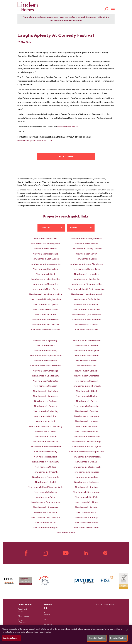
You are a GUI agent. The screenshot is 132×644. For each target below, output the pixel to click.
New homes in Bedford (87, 346)
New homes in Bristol (87, 361)
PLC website (47, 614)
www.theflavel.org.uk (68, 127)
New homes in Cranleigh (45, 386)
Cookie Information (22, 621)
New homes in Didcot (87, 391)
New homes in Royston (86, 487)
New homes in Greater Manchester (86, 264)
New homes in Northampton (87, 457)
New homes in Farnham (46, 406)
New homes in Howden (86, 422)
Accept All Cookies (97, 638)
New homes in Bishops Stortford (46, 356)
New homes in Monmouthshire (87, 285)
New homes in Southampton (46, 503)
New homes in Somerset (86, 305)
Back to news (66, 157)
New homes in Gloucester (87, 406)
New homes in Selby (45, 497)
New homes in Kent (46, 274)
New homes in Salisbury (45, 492)
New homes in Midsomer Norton (45, 447)
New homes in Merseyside (45, 285)
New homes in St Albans (87, 503)
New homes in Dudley (87, 396)
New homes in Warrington (46, 528)
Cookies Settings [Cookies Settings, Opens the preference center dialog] (10, 638)
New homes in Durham (45, 401)
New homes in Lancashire (87, 274)
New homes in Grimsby (86, 412)
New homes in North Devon (45, 290)
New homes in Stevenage (46, 508)
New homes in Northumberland (86, 295)
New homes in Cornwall (45, 249)
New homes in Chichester (87, 376)
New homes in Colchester (46, 381)
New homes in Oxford (45, 467)
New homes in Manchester (45, 442)
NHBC (46, 620)
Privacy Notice (23, 616)
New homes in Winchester (86, 528)
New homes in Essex (86, 259)
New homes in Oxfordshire (86, 300)
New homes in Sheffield (86, 497)
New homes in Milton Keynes (87, 447)
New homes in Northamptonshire (46, 295)
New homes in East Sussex (46, 259)
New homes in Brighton (45, 361)
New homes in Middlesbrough (86, 442)
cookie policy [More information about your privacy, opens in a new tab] (45, 632)
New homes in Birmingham (86, 351)
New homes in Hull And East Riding (46, 427)
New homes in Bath (45, 346)
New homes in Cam (87, 366)
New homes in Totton (46, 523)
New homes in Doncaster (45, 396)
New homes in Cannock (87, 371)
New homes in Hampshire (45, 269)
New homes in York (66, 533)
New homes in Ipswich (87, 427)
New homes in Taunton (46, 513)
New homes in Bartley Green (86, 341)
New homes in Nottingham (46, 462)
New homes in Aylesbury (45, 341)
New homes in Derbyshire (46, 254)
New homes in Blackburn (87, 356)
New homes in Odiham (86, 462)
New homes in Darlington (45, 391)
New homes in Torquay (87, 518)
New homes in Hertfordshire (87, 269)
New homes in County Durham (87, 249)
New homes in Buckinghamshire (86, 239)
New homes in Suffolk (45, 315)
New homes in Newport (45, 457)
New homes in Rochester (87, 482)
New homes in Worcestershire (45, 330)
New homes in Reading (87, 477)
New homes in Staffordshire (87, 310)
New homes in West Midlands (87, 320)
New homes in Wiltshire (87, 325)
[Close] (127, 630)
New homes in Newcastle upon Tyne (87, 452)
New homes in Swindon (87, 508)
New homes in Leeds (46, 432)
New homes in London (45, 437)
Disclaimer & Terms (22, 610)
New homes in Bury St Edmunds (45, 366)
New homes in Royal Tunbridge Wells (46, 487)
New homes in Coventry (87, 381)
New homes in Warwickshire (46, 320)
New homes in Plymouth (46, 472)
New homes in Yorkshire (86, 330)
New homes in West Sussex (45, 325)
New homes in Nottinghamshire (45, 300)
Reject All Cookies (118, 638)
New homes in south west (46, 310)
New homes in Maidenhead (86, 437)
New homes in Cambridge (45, 371)
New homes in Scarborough (86, 492)
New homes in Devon (87, 254)
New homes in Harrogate (87, 417)
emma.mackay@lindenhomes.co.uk (35, 141)
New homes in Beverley (46, 351)
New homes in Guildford (45, 417)
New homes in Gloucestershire (46, 264)
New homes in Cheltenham (46, 376)
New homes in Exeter (86, 401)
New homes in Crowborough (87, 386)
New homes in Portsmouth (45, 477)
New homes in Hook (45, 422)
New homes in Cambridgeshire (46, 244)
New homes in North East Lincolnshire (87, 290)
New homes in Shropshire (45, 305)
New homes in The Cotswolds (45, 518)
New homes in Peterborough (86, 467)
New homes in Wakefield (87, 523)
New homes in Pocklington (86, 472)
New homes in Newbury (46, 452)
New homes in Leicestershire (46, 279)
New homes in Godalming (45, 412)
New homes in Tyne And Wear (86, 315)
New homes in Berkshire (45, 239)
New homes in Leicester (87, 432)
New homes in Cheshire (86, 244)
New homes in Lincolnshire (86, 279)
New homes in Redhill (46, 482)
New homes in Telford (86, 513)
